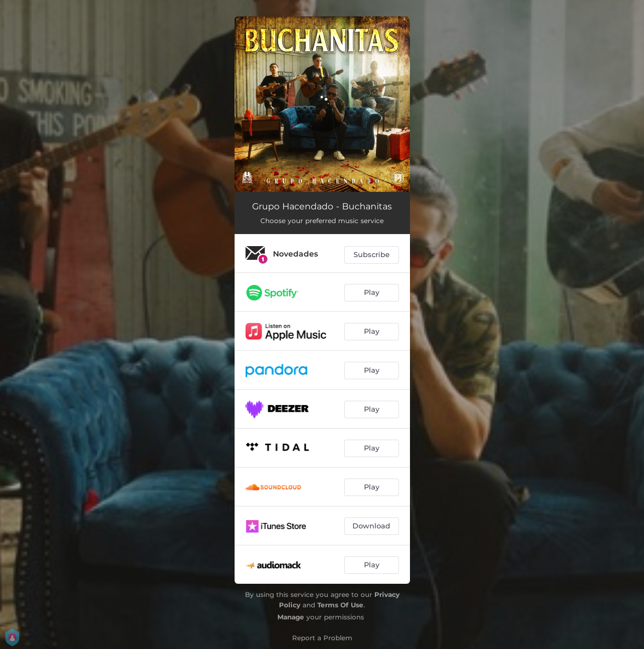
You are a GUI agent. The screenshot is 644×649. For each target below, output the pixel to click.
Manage (291, 617)
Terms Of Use (340, 605)
